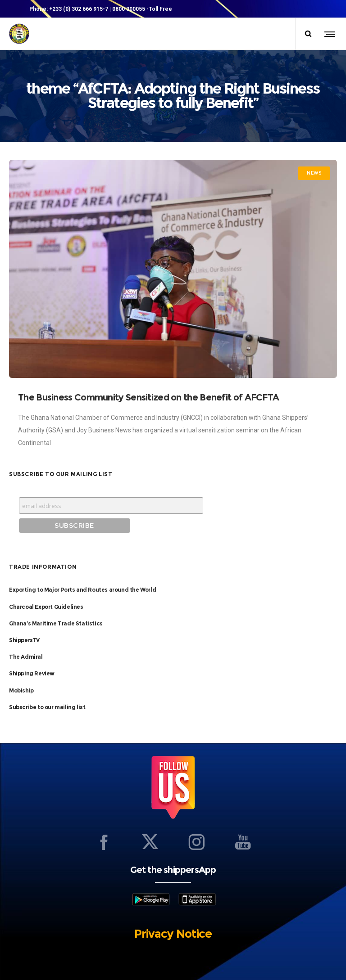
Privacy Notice (173, 934)
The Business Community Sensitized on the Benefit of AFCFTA (148, 397)
